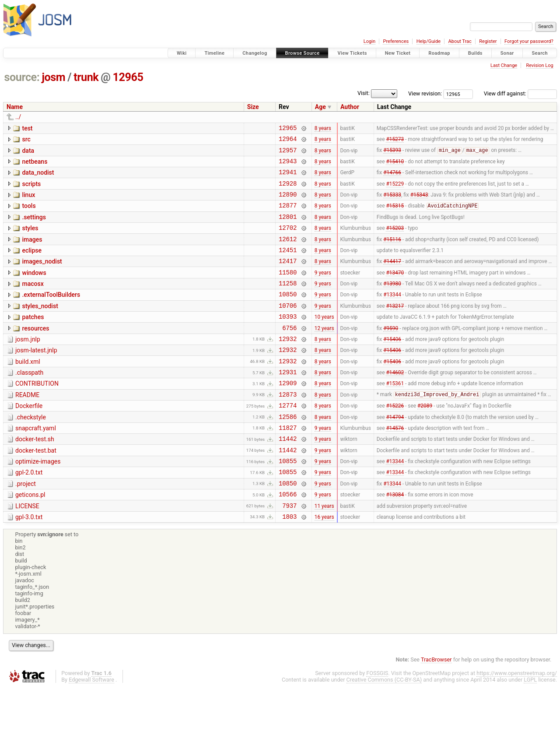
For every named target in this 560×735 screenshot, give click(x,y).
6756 (289, 353)
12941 (288, 178)
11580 (288, 290)
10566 (288, 539)
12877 (288, 216)
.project (26, 526)
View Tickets (352, 53)
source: (22, 77)
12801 (288, 228)
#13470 (395, 290)
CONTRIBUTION (37, 414)
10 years (324, 340)
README (27, 426)
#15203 (395, 241)
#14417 (392, 278)
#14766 (392, 179)
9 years (323, 290)
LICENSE (27, 551)
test (27, 128)
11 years (324, 551)
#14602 (395, 402)
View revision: (425, 93)
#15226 (395, 440)
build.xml (28, 389)
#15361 (395, 415)
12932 (288, 365)
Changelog (255, 53)
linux (28, 203)
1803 (289, 564)
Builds (475, 53)
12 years (324, 352)
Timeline (214, 53)
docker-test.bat (36, 489)
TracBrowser (436, 707)
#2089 (425, 440)
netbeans (35, 165)
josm (53, 77)
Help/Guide (429, 41)
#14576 (395, 464)
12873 (288, 427)
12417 (288, 278)
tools (29, 215)
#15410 (395, 166)
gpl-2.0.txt (29, 513)
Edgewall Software (91, 727)
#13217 (395, 327)
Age (320, 107)
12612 (288, 253)
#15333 (392, 204)
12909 (288, 414)
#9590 (391, 352)
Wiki (182, 53)
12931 (288, 402)
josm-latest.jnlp (36, 376)
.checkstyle (31, 451)
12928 (288, 191)
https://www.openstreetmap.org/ (517, 720)
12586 (288, 452)
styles (30, 240)
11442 (288, 477)
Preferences (396, 41)
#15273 (395, 141)
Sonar (507, 53)
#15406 (392, 365)
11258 (288, 303)
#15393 (392, 154)
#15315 (395, 216)
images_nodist (42, 277)
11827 (288, 464)
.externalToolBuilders (51, 314)
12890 (288, 203)
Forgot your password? (529, 41)
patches (33, 339)
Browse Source (303, 53)
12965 (128, 77)
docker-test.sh (35, 476)
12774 (288, 439)
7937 (289, 551)
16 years (324, 563)
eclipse (32, 265)
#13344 (392, 315)
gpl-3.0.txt (29, 563)
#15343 (419, 204)
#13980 (392, 303)
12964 (288, 141)
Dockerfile (29, 439)
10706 (288, 328)
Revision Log (539, 65)
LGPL (530, 727)
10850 (288, 315)
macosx (33, 302)
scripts (31, 190)
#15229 (395, 191)
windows (34, 290)
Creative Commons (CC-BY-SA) (384, 727)
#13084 (395, 539)
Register (488, 41)
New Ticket (398, 53)
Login (369, 41)
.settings (34, 228)
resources (35, 352)
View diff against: (520, 93)
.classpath (29, 401)
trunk (86, 77)
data (28, 153)
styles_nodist (40, 327)
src (26, 141)
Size (253, 107)
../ (18, 117)
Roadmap (439, 53)
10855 (288, 501)
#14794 (395, 452)
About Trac (460, 41)
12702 (288, 241)
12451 (288, 266)
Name (15, 107)
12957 (288, 154)
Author (350, 107)
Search (540, 53)
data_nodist (38, 178)
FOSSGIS (377, 720)
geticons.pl (30, 538)
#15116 (392, 253)
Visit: (364, 93)
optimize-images (38, 501)
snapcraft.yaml (36, 464)
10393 (288, 340)
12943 (288, 166)
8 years (323, 129)
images (32, 253)
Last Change (504, 65)
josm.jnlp (28, 364)
